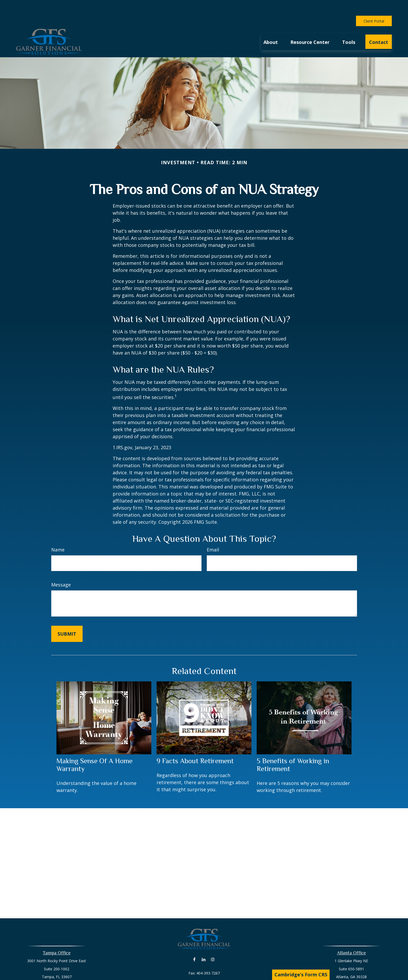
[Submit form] (67, 618)
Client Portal (374, 5)
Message (61, 569)
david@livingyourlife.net (204, 967)
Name (58, 534)
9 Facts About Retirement (195, 745)
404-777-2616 (210, 976)
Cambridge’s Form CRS (301, 975)
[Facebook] (194, 944)
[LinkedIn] (203, 944)
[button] (271, 26)
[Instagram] (213, 944)
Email (213, 534)
